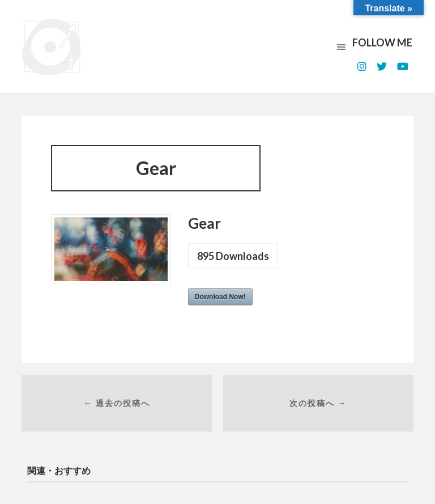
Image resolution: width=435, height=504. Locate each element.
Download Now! (220, 297)
